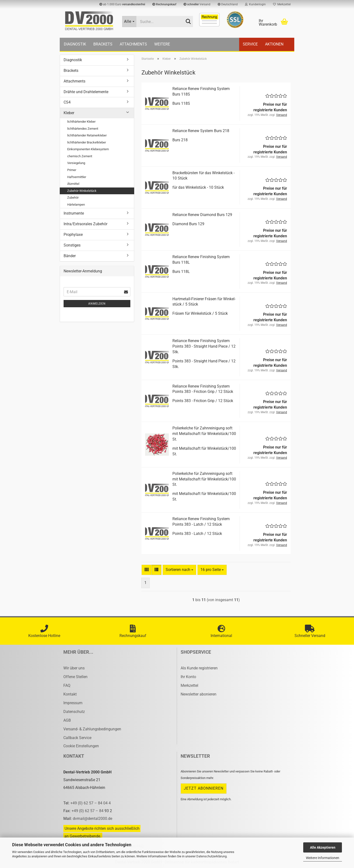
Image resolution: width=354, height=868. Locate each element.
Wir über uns (74, 668)
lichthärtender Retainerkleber (87, 135)
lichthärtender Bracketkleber (87, 142)
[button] (228, 4)
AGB (67, 720)
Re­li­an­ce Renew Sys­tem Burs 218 (201, 131)
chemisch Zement (80, 156)
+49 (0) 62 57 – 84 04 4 (91, 803)
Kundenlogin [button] (255, 4)
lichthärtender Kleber (81, 122)
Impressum (73, 703)
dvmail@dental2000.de (92, 819)
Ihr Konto (188, 677)
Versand (197, 4)
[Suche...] (129, 22)
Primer (72, 170)
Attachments (133, 44)
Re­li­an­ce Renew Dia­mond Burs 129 (202, 215)
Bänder (70, 256)
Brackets (103, 44)
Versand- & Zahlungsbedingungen (92, 729)
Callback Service (77, 738)
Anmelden (97, 304)
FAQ (67, 685)
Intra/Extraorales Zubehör (85, 224)
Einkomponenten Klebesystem (88, 149)
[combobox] (179, 570)
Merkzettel (282, 4)
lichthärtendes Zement (83, 129)
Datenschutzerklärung (211, 856)
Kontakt (70, 694)
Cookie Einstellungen (81, 746)
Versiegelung (76, 163)
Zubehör (73, 198)
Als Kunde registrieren (199, 668)
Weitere (162, 44)
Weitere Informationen (323, 858)
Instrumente (74, 213)
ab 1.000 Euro (122, 4)
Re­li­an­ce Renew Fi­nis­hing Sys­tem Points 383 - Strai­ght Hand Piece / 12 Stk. (204, 346)
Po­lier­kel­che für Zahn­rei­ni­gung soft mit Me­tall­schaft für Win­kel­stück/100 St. (204, 434)
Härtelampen (76, 205)
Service (250, 44)
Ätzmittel (73, 184)
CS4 (67, 102)
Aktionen (274, 44)
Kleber (69, 113)
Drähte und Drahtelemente (86, 92)
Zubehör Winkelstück (82, 191)
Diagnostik (75, 44)
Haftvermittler (77, 177)
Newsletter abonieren (199, 694)
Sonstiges (72, 245)
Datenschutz (74, 712)
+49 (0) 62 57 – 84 (88, 811)
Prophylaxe (73, 235)
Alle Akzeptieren (323, 847)
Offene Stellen (75, 677)
